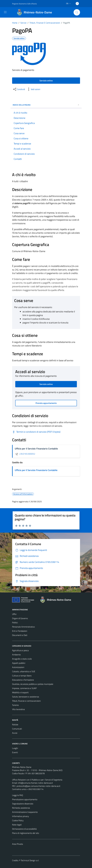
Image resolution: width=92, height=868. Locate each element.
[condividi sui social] (19, 89)
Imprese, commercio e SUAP (24, 688)
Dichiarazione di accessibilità (24, 829)
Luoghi (15, 748)
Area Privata (18, 844)
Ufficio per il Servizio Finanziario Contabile (36, 470)
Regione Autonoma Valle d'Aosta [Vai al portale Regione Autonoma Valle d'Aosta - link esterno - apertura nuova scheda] (24, 4)
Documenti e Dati (20, 635)
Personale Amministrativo (23, 627)
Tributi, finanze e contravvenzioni (26, 701)
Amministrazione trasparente (25, 812)
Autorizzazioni (18, 667)
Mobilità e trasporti (20, 692)
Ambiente (16, 655)
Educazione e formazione (23, 680)
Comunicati (17, 729)
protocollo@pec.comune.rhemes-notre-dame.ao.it (38, 786)
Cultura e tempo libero (22, 676)
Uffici (14, 614)
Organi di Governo (20, 618)
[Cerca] (77, 12)
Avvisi (15, 733)
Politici (15, 623)
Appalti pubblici (19, 663)
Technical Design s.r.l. (30, 860)
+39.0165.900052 (25, 454)
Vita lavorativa (18, 709)
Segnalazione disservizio (23, 804)
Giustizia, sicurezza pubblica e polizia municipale (33, 684)
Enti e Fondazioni (20, 631)
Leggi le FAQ (18, 795)
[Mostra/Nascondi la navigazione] (5, 12)
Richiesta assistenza (21, 808)
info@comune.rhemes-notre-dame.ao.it (35, 783)
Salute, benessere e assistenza (26, 697)
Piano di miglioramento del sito (26, 833)
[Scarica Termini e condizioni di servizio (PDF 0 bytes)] (36, 432)
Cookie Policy (18, 820)
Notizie (15, 724)
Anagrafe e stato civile (22, 659)
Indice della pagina (46, 105)
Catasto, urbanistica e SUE (24, 671)
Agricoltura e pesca (20, 650)
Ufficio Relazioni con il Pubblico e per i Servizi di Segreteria (37, 780)
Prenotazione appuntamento (25, 799)
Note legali (17, 825)
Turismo (15, 705)
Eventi (15, 752)
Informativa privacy (21, 816)
